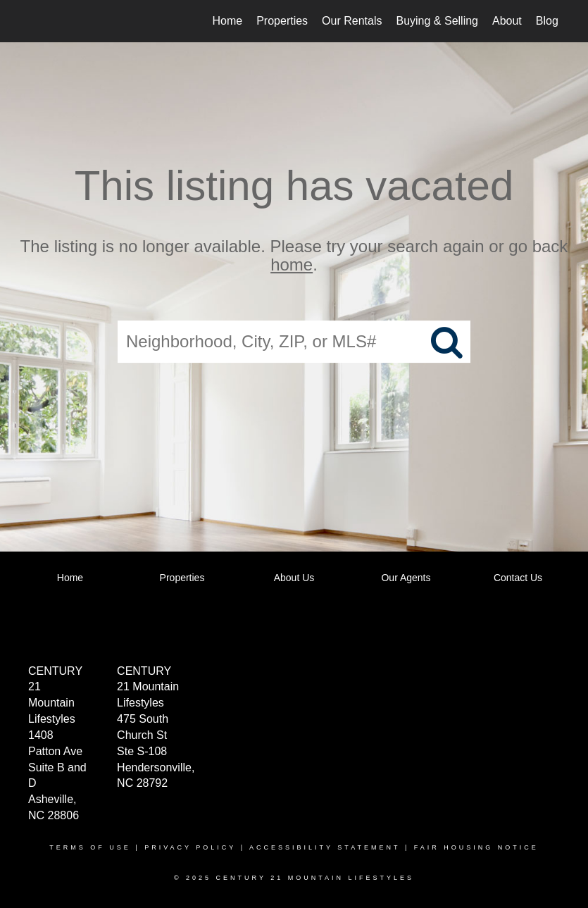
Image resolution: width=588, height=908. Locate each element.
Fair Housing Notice (476, 847)
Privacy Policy (190, 847)
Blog (547, 21)
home (292, 265)
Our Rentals (352, 21)
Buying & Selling (437, 21)
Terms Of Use (90, 847)
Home (228, 21)
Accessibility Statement (325, 847)
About (507, 21)
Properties (282, 21)
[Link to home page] (38, 21)
